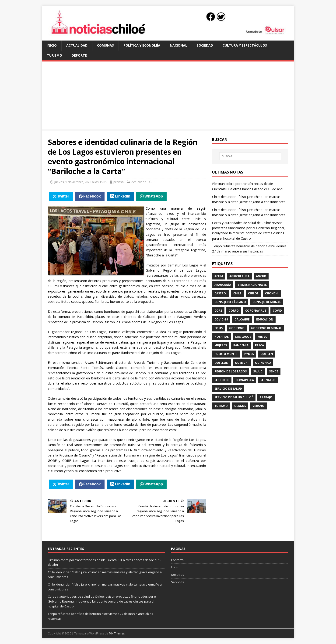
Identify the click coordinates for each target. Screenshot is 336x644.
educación (265, 319)
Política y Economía (142, 45)
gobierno (237, 328)
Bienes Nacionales (252, 285)
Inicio (52, 45)
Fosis (219, 328)
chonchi (272, 293)
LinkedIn (123, 196)
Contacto (177, 560)
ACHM (219, 276)
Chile (237, 293)
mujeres (221, 345)
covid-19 (221, 319)
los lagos (243, 337)
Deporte (79, 55)
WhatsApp (154, 196)
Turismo (54, 55)
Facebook (92, 196)
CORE (218, 311)
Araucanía (223, 285)
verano (258, 406)
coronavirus (256, 311)
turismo (221, 406)
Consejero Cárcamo (230, 302)
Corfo (234, 311)
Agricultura (239, 276)
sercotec (222, 380)
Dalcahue (242, 319)
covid (277, 311)
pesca (259, 345)
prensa (119, 182)
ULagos (240, 406)
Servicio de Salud (228, 389)
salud (258, 371)
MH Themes (117, 633)
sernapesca (245, 380)
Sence (274, 371)
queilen (267, 354)
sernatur (268, 380)
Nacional (178, 45)
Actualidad (77, 45)
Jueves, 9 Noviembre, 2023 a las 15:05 (80, 182)
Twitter (63, 196)
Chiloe (253, 293)
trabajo (266, 397)
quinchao (263, 363)
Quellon (221, 363)
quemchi (242, 363)
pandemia (241, 345)
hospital (222, 337)
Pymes (249, 354)
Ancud (261, 276)
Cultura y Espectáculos (245, 45)
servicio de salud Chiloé (234, 397)
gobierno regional (266, 328)
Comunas (105, 45)
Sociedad (205, 45)
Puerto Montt (226, 354)
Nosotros (178, 575)
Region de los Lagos (231, 371)
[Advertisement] (168, 96)
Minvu (262, 337)
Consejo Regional (267, 302)
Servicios (177, 582)
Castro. (221, 293)
